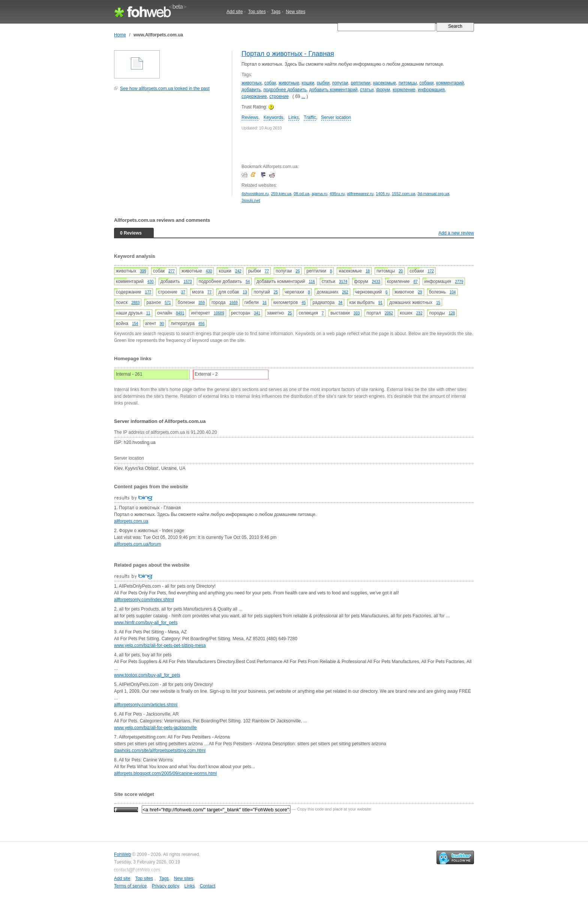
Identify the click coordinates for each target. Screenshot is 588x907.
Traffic (310, 117)
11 (148, 313)
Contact (208, 886)
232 (419, 313)
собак (270, 83)
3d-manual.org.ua (433, 194)
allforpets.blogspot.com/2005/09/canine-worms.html (165, 773)
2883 (135, 303)
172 (431, 271)
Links (294, 117)
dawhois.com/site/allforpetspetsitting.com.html (160, 751)
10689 (219, 313)
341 (257, 313)
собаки (426, 83)
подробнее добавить (285, 90)
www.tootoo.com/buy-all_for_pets (147, 675)
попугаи (340, 83)
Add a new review (456, 233)
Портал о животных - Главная (288, 54)
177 (148, 292)
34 (340, 303)
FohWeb (122, 854)
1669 (234, 303)
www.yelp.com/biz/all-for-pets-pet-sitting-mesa (160, 645)
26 (298, 271)
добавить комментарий (333, 90)
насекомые (384, 83)
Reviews (250, 117)
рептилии (360, 83)
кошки (308, 83)
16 (265, 303)
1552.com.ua (403, 194)
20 (401, 271)
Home (120, 35)
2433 (376, 282)
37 (183, 292)
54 (248, 282)
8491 (180, 313)
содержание (254, 96)
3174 (343, 282)
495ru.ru (337, 194)
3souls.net (251, 200)
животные (289, 83)
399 (143, 271)
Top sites (257, 12)
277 (172, 271)
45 (304, 303)
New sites (295, 12)
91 (380, 303)
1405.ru (383, 194)
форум (383, 90)
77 (267, 271)
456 (202, 324)
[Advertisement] (170, 148)
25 (276, 292)
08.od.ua (301, 194)
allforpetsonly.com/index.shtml (144, 600)
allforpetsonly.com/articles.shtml (146, 705)
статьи (367, 90)
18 (368, 271)
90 (162, 324)
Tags (276, 12)
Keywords (274, 117)
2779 (459, 282)
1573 (187, 282)
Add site (235, 12)
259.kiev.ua (281, 194)
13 (245, 292)
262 (345, 292)
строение (279, 96)
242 (238, 271)
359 (202, 303)
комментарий (450, 83)
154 (135, 324)
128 (452, 313)
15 (438, 303)
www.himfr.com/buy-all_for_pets (146, 623)
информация (431, 90)
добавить (251, 90)
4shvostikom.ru (255, 194)
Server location (336, 117)
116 (312, 282)
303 (357, 313)
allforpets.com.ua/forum (137, 544)
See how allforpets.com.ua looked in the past (165, 89)
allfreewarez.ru (360, 194)
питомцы (408, 83)
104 (453, 292)
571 (168, 303)
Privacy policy (166, 886)
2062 (389, 313)
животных (252, 83)
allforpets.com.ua (131, 521)
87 (415, 282)
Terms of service (130, 886)
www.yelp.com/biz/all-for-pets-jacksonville (155, 728)
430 (209, 271)
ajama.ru (319, 194)
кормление (404, 90)
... (303, 96)
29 (420, 292)
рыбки (323, 83)
